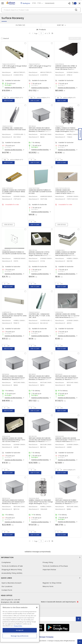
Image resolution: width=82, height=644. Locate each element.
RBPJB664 (6, 374)
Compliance (6, 562)
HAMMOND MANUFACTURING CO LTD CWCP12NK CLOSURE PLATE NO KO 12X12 (40, 192)
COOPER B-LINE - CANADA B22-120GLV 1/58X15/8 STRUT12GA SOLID (14, 129)
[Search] (41, 10)
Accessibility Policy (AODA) (12, 573)
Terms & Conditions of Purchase (55, 566)
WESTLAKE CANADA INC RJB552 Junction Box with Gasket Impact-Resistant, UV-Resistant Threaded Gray (40, 379)
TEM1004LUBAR (34, 498)
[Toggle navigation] (3, 3)
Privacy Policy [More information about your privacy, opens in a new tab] (18, 626)
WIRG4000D (60, 436)
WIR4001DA (59, 312)
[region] (20, 623)
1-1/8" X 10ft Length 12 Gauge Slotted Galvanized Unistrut (14, 67)
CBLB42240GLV (34, 312)
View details (8, 225)
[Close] (37, 607)
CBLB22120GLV (7, 126)
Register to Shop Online (52, 583)
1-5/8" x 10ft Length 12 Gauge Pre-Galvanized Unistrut (40, 67)
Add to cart (8, 100)
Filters (20, 25)
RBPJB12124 (6, 498)
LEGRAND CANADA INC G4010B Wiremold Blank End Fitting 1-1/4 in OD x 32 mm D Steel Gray (14, 440)
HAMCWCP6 (6, 250)
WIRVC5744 (33, 250)
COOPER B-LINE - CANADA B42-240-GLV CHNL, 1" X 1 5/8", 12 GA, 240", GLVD (39, 316)
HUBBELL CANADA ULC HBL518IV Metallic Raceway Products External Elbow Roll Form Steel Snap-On (66, 255)
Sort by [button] (60, 25)
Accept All (20, 630)
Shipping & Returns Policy (12, 570)
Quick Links (41, 578)
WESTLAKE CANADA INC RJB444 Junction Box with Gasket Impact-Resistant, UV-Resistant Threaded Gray (40, 130)
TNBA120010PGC (35, 64)
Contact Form (7, 590)
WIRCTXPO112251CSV (63, 188)
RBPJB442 (59, 374)
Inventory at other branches (14, 88)
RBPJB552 (32, 374)
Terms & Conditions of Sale (12, 566)
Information (41, 557)
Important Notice (49, 570)
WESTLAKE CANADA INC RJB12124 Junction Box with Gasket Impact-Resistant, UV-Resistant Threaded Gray (14, 503)
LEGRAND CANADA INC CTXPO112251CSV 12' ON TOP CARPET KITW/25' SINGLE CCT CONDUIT (65, 192)
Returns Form (48, 586)
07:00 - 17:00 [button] (36, 3)
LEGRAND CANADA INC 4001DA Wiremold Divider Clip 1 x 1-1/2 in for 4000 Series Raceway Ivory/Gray (67, 316)
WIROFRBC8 (60, 64)
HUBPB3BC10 (7, 312)
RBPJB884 (59, 498)
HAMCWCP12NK (34, 188)
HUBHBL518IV (60, 250)
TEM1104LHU (59, 126)
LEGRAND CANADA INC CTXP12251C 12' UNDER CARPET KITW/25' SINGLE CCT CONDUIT (14, 192)
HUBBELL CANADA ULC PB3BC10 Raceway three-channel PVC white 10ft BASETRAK (14, 316)
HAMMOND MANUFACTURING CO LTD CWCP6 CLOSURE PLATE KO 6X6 (14, 253)
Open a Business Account (11, 583)
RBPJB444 (32, 126)
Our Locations (7, 586)
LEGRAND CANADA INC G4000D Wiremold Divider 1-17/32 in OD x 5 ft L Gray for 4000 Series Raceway (68, 440)
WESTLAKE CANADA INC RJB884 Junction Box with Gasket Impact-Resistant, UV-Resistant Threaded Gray (67, 503)
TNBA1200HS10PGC (9, 64)
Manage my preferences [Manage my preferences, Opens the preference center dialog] (20, 636)
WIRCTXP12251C (8, 188)
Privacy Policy (48, 562)
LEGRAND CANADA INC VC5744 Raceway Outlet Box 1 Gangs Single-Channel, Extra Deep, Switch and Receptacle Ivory (41, 255)
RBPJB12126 (33, 436)
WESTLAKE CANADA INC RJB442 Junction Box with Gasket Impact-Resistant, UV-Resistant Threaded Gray (67, 379)
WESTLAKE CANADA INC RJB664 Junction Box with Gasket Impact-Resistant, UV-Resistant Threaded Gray (14, 379)
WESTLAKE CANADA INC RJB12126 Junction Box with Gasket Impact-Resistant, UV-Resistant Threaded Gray (40, 441)
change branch (50, 3)
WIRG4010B (6, 436)
